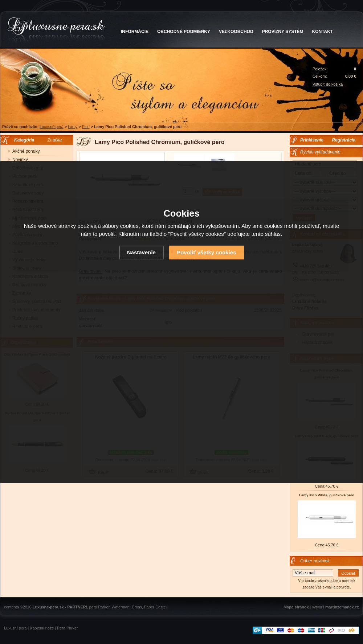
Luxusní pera (15, 628)
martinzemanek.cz (342, 607)
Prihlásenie (312, 140)
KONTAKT (323, 32)
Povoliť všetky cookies (206, 252)
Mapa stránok (296, 607)
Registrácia (344, 140)
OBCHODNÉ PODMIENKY (184, 32)
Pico (86, 127)
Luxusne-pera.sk (48, 607)
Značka (55, 140)
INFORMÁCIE (135, 32)
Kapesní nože (42, 628)
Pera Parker (68, 628)
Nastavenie (141, 252)
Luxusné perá (51, 127)
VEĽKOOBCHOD (236, 32)
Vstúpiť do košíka (328, 84)
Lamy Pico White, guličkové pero (327, 495)
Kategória (22, 140)
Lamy (73, 127)
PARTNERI (77, 607)
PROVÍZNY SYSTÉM (283, 32)
